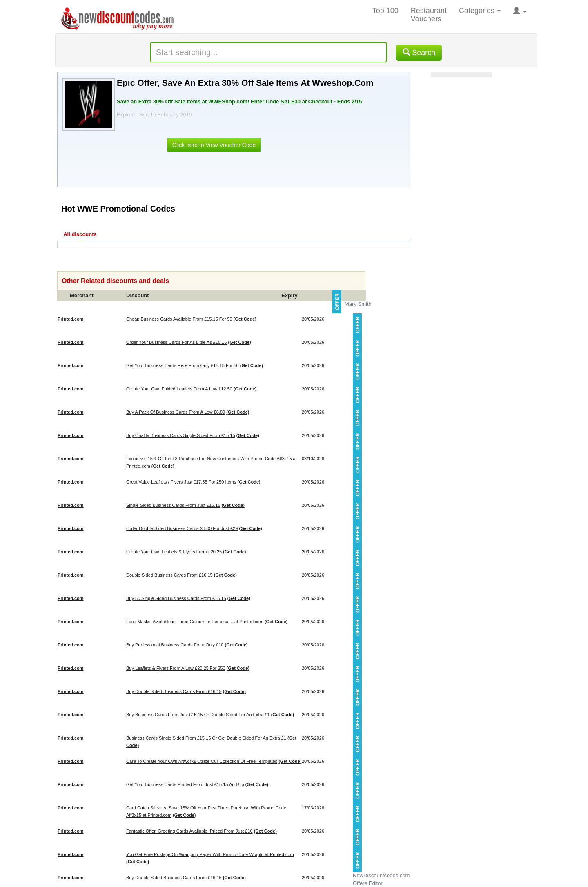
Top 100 (385, 11)
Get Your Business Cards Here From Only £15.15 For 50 (183, 365)
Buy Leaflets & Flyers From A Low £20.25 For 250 (176, 668)
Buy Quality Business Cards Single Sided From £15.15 (181, 435)
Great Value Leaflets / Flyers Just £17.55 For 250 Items (181, 482)
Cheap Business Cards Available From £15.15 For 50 (179, 319)
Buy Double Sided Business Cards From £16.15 (174, 691)
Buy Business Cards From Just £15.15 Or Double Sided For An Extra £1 (198, 715)
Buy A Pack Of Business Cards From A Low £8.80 (176, 412)
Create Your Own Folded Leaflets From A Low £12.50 (179, 389)
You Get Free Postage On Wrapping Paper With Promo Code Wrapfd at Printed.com (210, 854)
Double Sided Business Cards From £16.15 (169, 575)
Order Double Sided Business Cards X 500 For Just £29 (182, 528)
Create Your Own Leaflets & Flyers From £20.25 (174, 552)
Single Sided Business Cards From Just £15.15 (173, 505)
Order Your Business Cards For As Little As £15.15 (176, 342)
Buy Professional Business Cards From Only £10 (175, 645)
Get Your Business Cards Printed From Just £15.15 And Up (185, 784)
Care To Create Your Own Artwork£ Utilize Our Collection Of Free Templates (202, 761)
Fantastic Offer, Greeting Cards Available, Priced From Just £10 (189, 831)
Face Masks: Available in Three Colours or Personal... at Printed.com (195, 622)
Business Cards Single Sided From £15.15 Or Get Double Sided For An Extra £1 (206, 738)
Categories (480, 11)
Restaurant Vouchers (429, 15)
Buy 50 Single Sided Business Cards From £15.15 (176, 598)
